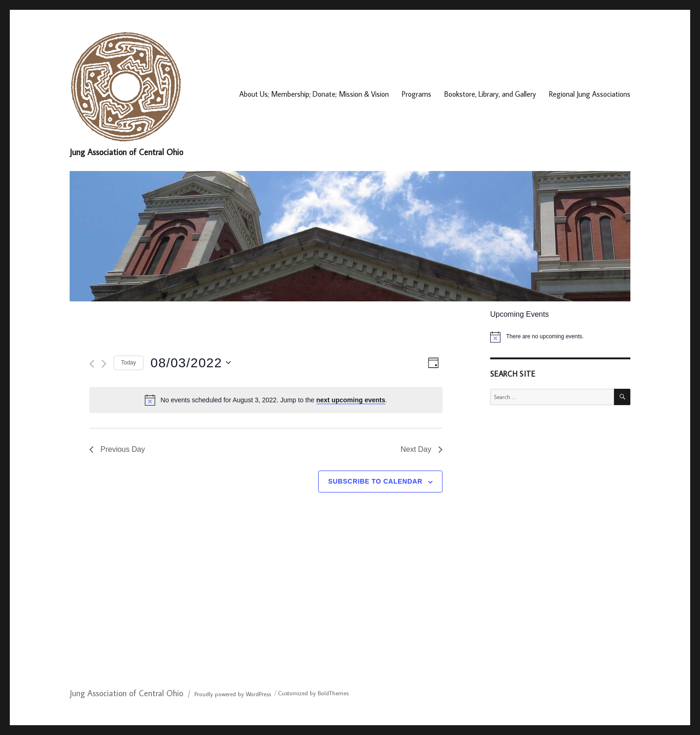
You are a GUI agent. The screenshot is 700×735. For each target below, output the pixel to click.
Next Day (421, 449)
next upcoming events (351, 400)
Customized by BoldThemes (313, 693)
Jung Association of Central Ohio (126, 152)
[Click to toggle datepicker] (191, 363)
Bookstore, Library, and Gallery (490, 94)
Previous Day (117, 449)
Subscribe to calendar (375, 481)
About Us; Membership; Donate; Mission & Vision (314, 94)
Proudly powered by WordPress (233, 694)
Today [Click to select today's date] (129, 363)
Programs (417, 94)
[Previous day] (92, 364)
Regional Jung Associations (590, 94)
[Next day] (104, 364)
